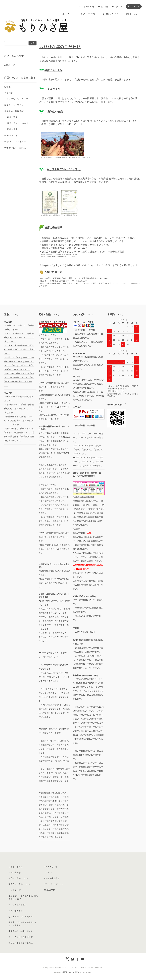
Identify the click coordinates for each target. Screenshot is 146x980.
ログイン (118, 7)
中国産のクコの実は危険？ (21, 931)
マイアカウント (88, 7)
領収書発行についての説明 (21, 917)
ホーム (66, 14)
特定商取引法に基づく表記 (21, 943)
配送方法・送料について (20, 884)
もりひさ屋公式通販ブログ (21, 937)
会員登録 (104, 7)
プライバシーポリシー (54, 884)
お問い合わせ (133, 14)
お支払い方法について (19, 878)
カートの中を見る (52, 878)
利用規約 (86, 553)
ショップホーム (16, 867)
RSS (46, 890)
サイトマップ (15, 890)
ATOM (52, 890)
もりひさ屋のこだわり (19, 905)
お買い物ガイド (112, 14)
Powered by (73, 972)
